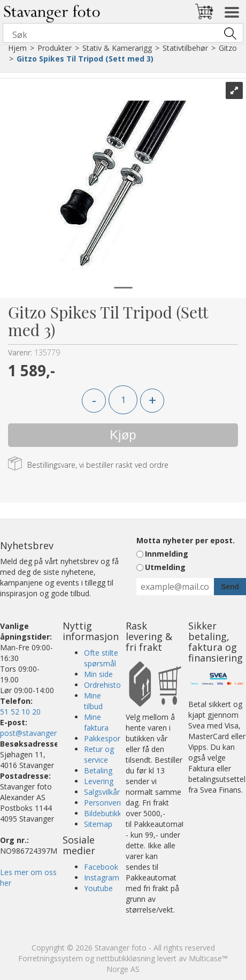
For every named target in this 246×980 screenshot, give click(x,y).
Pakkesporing (107, 738)
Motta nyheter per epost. (186, 540)
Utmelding (165, 567)
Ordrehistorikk (108, 685)
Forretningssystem (51, 958)
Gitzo (228, 48)
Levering (99, 781)
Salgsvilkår (102, 792)
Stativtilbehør (185, 48)
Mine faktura (96, 722)
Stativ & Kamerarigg (117, 48)
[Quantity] (123, 400)
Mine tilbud (93, 701)
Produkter (55, 48)
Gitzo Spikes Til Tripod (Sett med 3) (85, 59)
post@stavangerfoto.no (41, 733)
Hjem (17, 48)
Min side (98, 674)
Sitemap (98, 824)
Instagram (102, 878)
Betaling (98, 770)
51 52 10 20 (20, 712)
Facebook (101, 867)
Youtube (98, 888)
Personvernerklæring (120, 803)
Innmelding (167, 554)
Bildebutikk (103, 813)
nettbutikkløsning (126, 958)
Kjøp (123, 435)
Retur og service (99, 754)
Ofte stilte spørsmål (101, 658)
